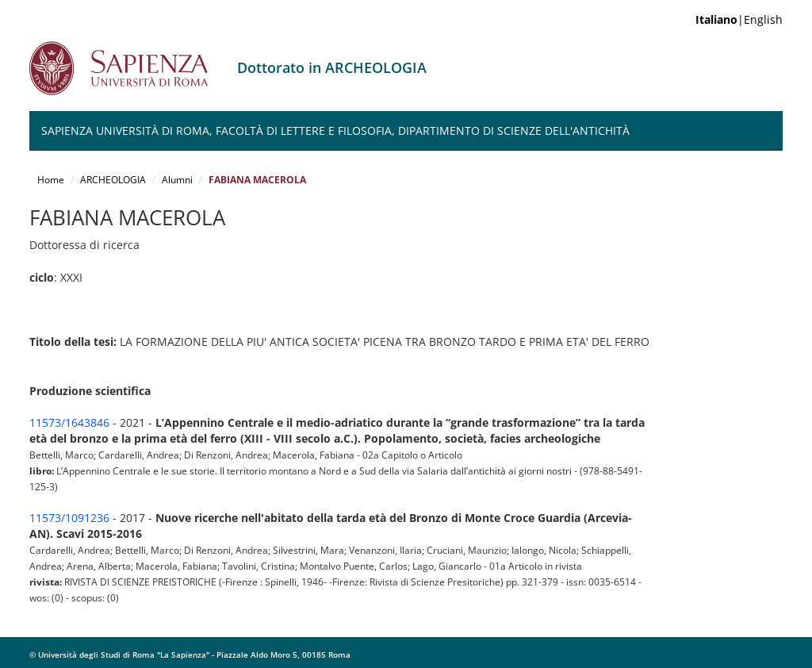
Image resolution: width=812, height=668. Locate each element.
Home (51, 180)
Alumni (177, 180)
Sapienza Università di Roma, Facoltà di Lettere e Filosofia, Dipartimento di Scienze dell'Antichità (335, 131)
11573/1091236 (69, 518)
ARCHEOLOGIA (113, 180)
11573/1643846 (69, 422)
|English (739, 19)
